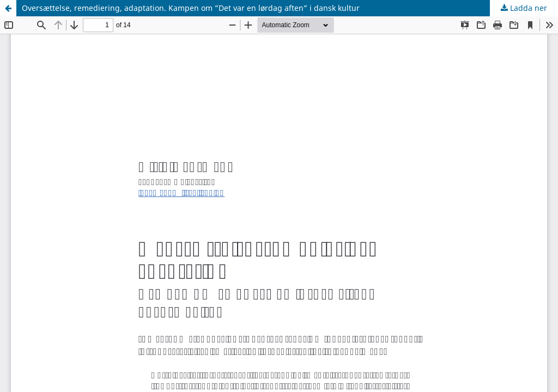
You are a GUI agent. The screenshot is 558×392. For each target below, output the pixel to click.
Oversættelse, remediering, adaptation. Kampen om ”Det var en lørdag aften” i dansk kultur (191, 8)
